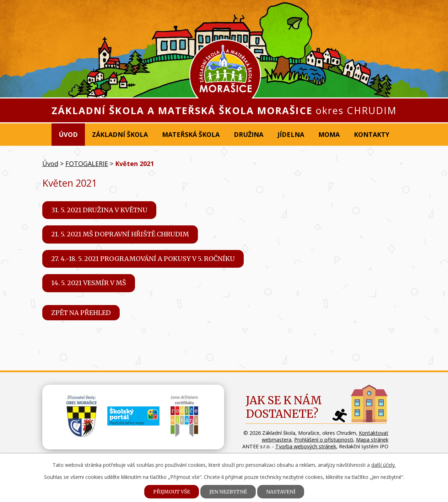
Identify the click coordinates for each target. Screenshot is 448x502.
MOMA (329, 134)
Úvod (68, 134)
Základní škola (120, 134)
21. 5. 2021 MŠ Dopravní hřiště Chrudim (120, 234)
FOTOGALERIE (87, 164)
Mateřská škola (191, 134)
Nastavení (281, 492)
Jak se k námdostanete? (284, 407)
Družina (249, 134)
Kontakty (372, 134)
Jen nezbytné (228, 492)
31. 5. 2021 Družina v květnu (99, 210)
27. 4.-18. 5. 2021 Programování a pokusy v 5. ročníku (143, 259)
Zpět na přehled (81, 313)
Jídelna (291, 134)
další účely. (384, 465)
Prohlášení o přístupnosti (324, 440)
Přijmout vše (172, 492)
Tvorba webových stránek (306, 446)
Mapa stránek (372, 440)
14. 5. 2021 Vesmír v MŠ (89, 283)
